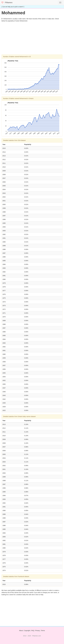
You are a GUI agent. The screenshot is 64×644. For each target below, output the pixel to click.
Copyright (27, 631)
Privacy (38, 631)
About (21, 631)
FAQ (33, 631)
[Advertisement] (32, 40)
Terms (43, 631)
